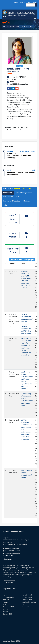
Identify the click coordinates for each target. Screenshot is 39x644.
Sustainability (8, 614)
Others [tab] (6, 205)
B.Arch (9, 170)
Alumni (29, 2)
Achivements (27, 597)
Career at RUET (9, 607)
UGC (24, 604)
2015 (33, 170)
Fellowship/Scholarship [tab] (12, 197)
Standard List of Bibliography (22, 260)
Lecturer (10, 151)
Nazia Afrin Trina (28, 27)
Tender (6, 609)
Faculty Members (13, 27)
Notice (5, 612)
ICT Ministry (26, 607)
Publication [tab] (8, 193)
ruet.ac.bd (9, 555)
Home (16, 2)
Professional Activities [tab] (12, 201)
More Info (10, 582)
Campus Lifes (27, 600)
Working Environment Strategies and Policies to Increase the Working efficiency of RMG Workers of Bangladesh (27, 324)
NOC (5, 604)
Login (34, 2)
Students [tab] (27, 201)
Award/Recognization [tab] (24, 193)
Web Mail (22, 2)
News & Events (27, 595)
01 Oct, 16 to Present (27, 151)
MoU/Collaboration (29, 602)
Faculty (6, 602)
